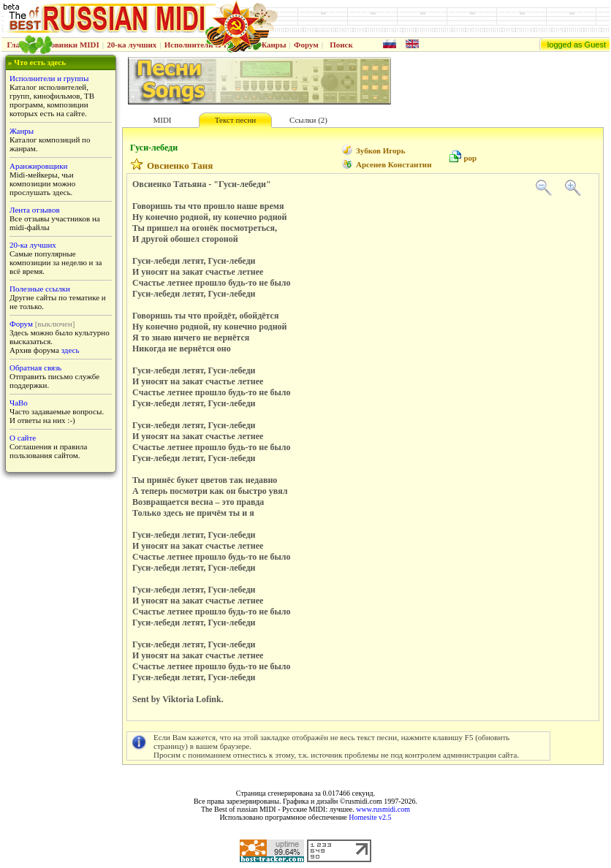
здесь (71, 350)
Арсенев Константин (394, 164)
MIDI (162, 120)
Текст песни (235, 120)
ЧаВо (19, 403)
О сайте (23, 438)
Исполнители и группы (49, 78)
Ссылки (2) (308, 120)
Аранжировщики (38, 166)
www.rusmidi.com (383, 809)
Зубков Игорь (380, 151)
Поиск (341, 45)
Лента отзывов (35, 210)
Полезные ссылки (40, 289)
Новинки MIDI (72, 45)
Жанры (272, 45)
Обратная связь (35, 368)
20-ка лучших (132, 45)
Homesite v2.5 (370, 817)
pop (470, 158)
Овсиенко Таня (180, 165)
